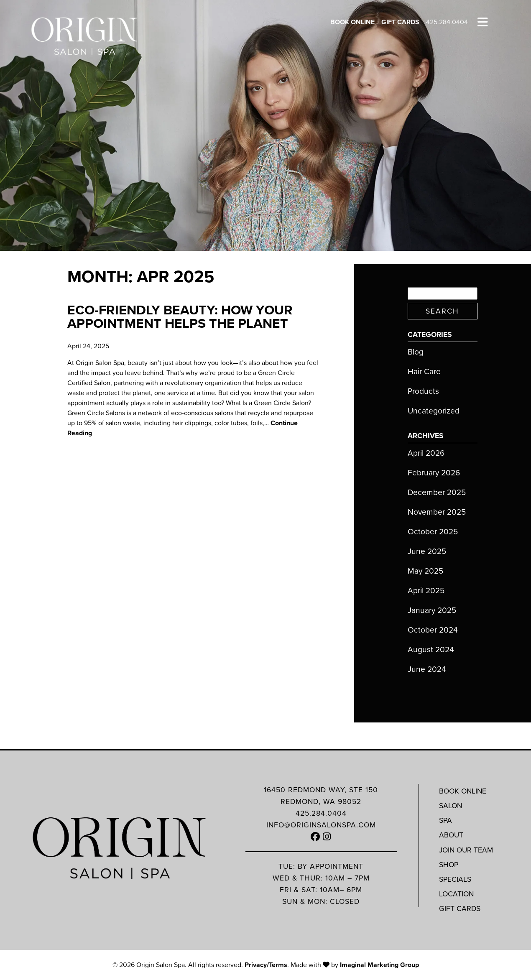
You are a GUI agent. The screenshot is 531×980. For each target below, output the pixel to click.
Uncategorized (434, 411)
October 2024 (433, 630)
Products (423, 391)
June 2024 (427, 669)
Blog (416, 352)
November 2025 (437, 512)
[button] (315, 837)
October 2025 (433, 532)
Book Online (352, 22)
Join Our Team (466, 850)
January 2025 (432, 610)
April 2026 (426, 453)
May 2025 (425, 571)
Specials (455, 879)
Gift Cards (400, 22)
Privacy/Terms (266, 965)
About (451, 835)
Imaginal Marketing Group (379, 965)
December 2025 (437, 492)
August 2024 (431, 650)
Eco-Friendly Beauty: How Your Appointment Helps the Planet (180, 316)
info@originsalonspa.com (321, 825)
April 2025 (426, 591)
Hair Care (424, 371)
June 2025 (427, 551)
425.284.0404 (447, 22)
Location (456, 894)
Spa (445, 820)
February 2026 (434, 473)
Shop (449, 865)
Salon (451, 806)
